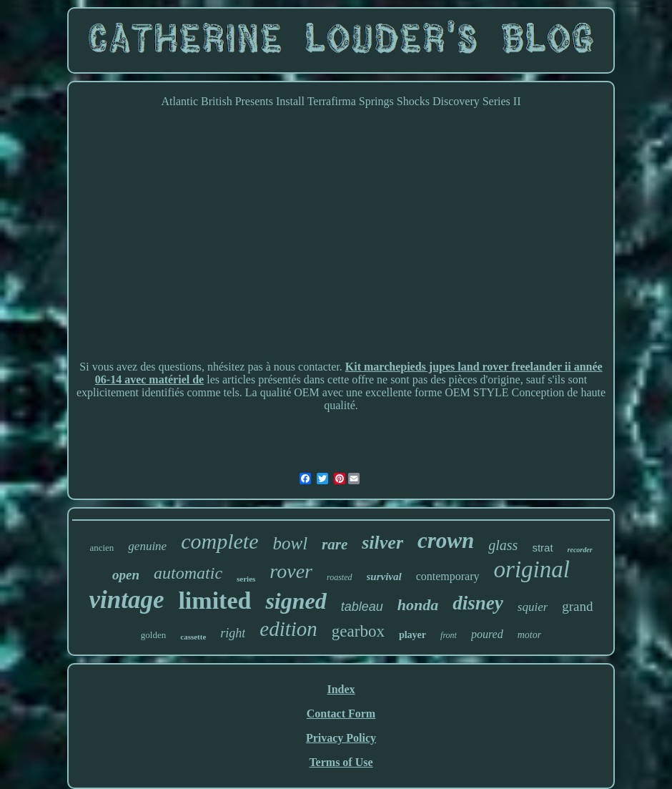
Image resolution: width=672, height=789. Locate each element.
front (449, 635)
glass (503, 545)
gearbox (358, 631)
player (412, 635)
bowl (290, 543)
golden (153, 635)
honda (418, 605)
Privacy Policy (341, 738)
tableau (362, 607)
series (246, 579)
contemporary (448, 576)
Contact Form (341, 714)
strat (542, 548)
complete (219, 541)
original (532, 569)
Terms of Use (341, 762)
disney (478, 603)
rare (335, 544)
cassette (193, 637)
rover (291, 571)
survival (384, 577)
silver (382, 543)
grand (577, 606)
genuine (147, 546)
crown (446, 540)
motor (529, 635)
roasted (340, 577)
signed (296, 601)
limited (214, 601)
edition (288, 629)
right (233, 633)
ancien (102, 548)
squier (533, 607)
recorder (580, 550)
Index (341, 689)
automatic (188, 573)
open (126, 575)
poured (487, 634)
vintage (126, 600)
